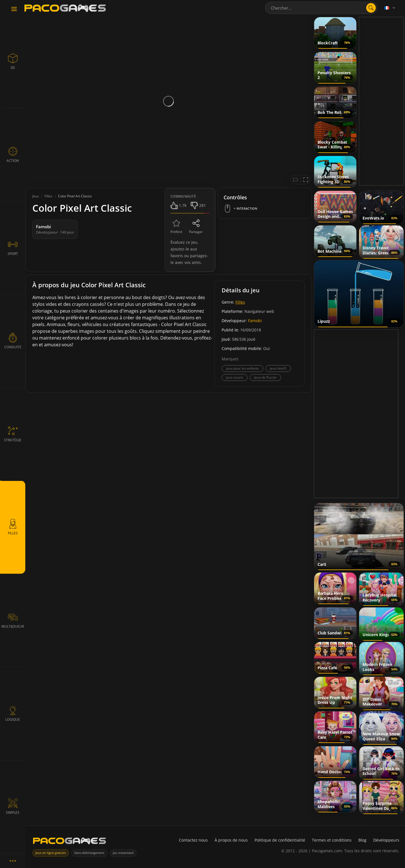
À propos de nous (231, 840)
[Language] (390, 8)
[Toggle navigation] (14, 9)
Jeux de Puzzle (265, 377)
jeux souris (235, 377)
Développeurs (386, 840)
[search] (371, 8)
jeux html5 (278, 368)
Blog (362, 840)
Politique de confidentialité (280, 840)
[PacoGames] (69, 842)
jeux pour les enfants (242, 368)
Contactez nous (193, 840)
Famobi (255, 321)
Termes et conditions (332, 840)
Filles (240, 302)
